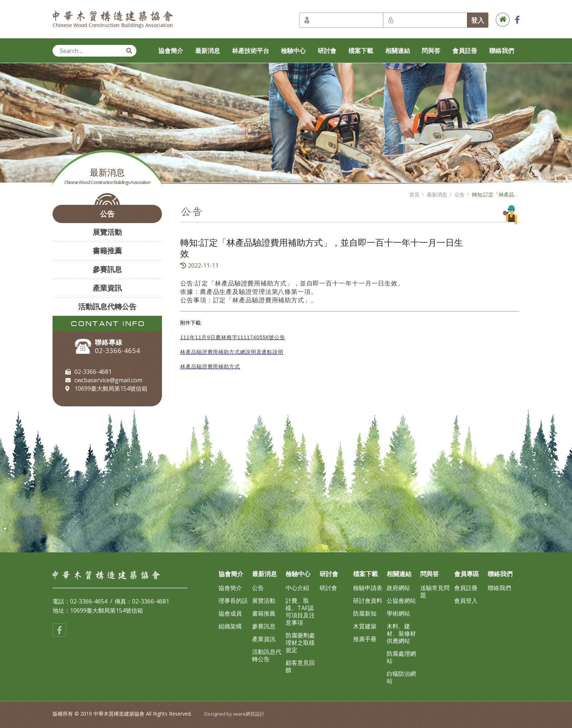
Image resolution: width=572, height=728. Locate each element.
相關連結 (398, 51)
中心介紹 (297, 588)
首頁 (414, 195)
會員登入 (466, 601)
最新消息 (208, 51)
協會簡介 (171, 51)
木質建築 (365, 626)
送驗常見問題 (435, 591)
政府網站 (398, 588)
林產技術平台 (251, 51)
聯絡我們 (502, 51)
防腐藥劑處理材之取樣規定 (300, 643)
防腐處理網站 (401, 657)
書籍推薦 (107, 251)
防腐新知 (365, 613)
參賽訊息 (107, 269)
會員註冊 (465, 51)
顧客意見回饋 (300, 666)
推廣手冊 (365, 639)
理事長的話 (233, 601)
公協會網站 (401, 601)
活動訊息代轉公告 (107, 306)
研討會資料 (368, 601)
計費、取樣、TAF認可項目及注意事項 (300, 612)
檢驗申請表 (368, 588)
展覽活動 (107, 232)
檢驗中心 (293, 51)
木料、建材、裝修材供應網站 (401, 633)
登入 (478, 20)
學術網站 (398, 613)
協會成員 (230, 613)
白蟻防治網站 (401, 677)
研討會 (327, 51)
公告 (107, 214)
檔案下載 (361, 51)
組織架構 (230, 626)
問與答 (431, 51)
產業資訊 (107, 288)
